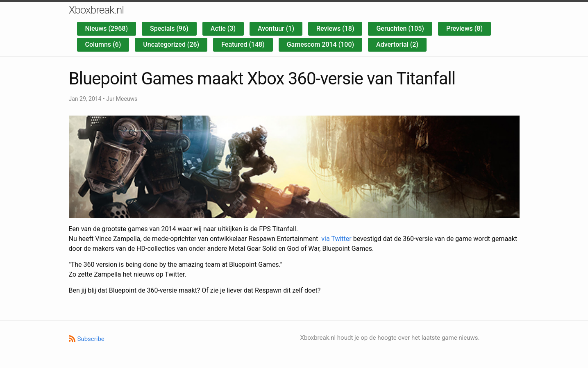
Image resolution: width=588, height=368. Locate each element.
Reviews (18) (335, 28)
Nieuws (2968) (107, 28)
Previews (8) (464, 28)
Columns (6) (103, 44)
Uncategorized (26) (171, 44)
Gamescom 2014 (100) (320, 44)
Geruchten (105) (400, 28)
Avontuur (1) (276, 28)
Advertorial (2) (397, 44)
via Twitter (336, 239)
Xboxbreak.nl (96, 10)
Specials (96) (169, 28)
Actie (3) (223, 28)
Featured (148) (243, 44)
